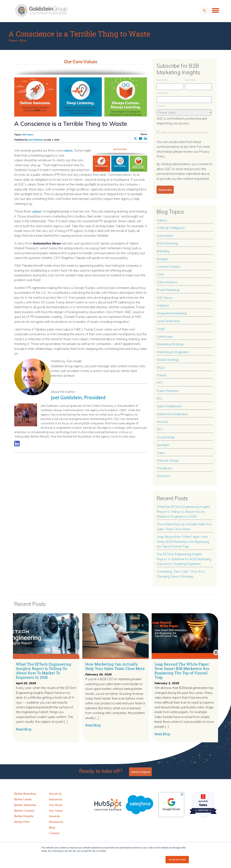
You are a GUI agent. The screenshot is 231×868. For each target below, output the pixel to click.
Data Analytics (167, 282)
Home (13, 40)
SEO (160, 429)
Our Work (56, 805)
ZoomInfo (163, 476)
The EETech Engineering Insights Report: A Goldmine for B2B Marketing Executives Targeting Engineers (184, 559)
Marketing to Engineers (173, 352)
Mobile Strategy (168, 360)
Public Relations (168, 391)
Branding (163, 251)
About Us (55, 794)
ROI (159, 398)
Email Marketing (168, 290)
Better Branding (25, 794)
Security (162, 422)
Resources (56, 822)
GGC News (28, 135)
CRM (160, 274)
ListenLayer (165, 336)
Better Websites (25, 805)
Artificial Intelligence (171, 228)
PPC (160, 383)
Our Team (56, 811)
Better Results (24, 816)
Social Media (166, 437)
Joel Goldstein (36, 140)
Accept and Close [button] (177, 860)
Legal (160, 328)
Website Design (168, 460)
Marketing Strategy (170, 344)
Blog (23, 40)
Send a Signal (140, 772)
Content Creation (169, 266)
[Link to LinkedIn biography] (17, 444)
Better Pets (22, 822)
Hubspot (163, 305)
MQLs (161, 367)
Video (161, 453)
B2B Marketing (167, 243)
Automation (165, 236)
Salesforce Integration (172, 414)
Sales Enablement (169, 406)
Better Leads (23, 799)
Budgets (162, 259)
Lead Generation (168, 321)
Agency (162, 220)
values (68, 150)
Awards (54, 816)
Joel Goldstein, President (80, 397)
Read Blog (24, 729)
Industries (56, 799)
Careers (54, 833)
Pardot (161, 375)
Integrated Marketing (172, 313)
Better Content (24, 811)
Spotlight (163, 445)
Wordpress (164, 468)
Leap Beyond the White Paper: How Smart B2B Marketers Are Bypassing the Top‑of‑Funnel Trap (183, 541)
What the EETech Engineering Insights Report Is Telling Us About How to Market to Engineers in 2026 (183, 511)
